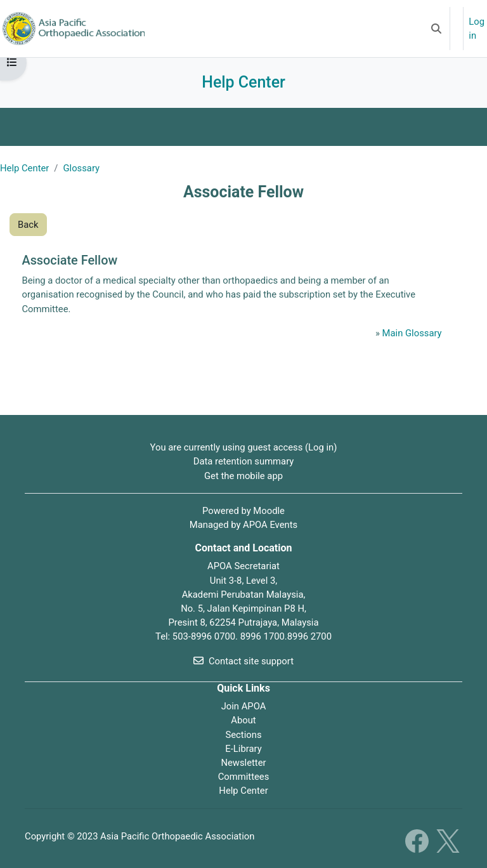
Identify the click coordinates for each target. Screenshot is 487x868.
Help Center (24, 168)
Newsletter (243, 763)
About (243, 720)
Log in (477, 29)
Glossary (81, 168)
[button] (436, 29)
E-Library (243, 749)
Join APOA (244, 706)
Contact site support (243, 661)
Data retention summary (244, 461)
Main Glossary (412, 333)
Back (28, 225)
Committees (244, 777)
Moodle (269, 511)
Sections (243, 735)
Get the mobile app (243, 476)
